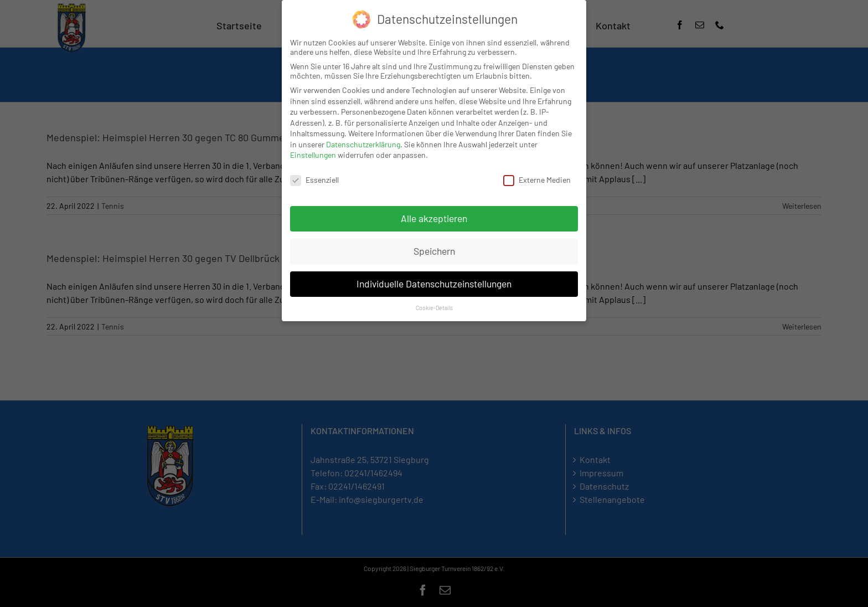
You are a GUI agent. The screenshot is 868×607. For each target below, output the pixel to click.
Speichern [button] (434, 251)
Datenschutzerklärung (363, 144)
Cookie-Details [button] (434, 308)
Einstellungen (313, 155)
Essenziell (314, 180)
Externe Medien (537, 180)
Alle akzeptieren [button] (434, 218)
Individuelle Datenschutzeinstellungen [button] (434, 284)
